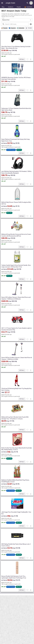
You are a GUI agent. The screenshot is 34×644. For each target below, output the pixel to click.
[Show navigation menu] (2, 3)
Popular (19, 7)
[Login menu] (31, 3)
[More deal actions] (31, 59)
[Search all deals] (28, 3)
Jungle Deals (10, 3)
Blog (3, 7)
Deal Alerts (28, 7)
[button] (5, 28)
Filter (29, 28)
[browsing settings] (31, 24)
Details (22, 59)
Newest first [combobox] (6, 20)
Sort (3, 18)
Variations (11, 7)
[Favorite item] (27, 59)
